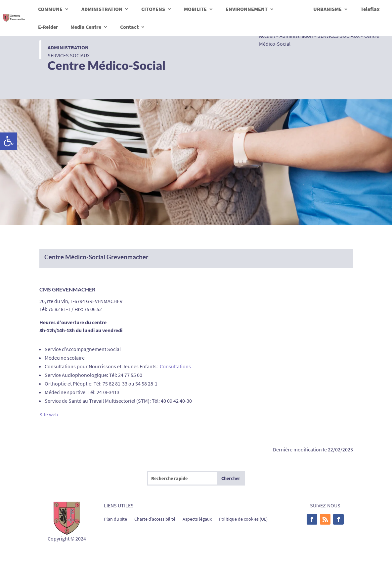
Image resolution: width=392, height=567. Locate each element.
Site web (49, 414)
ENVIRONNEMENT (247, 9)
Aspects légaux (197, 519)
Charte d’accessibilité (155, 519)
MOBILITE (195, 9)
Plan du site (115, 519)
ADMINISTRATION (102, 9)
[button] (9, 141)
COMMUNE (50, 9)
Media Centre (86, 27)
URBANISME (327, 9)
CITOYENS (153, 9)
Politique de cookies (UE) (243, 519)
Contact (129, 27)
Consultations (175, 366)
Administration (68, 47)
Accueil (267, 36)
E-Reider (48, 27)
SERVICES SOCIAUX (69, 55)
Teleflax (370, 9)
